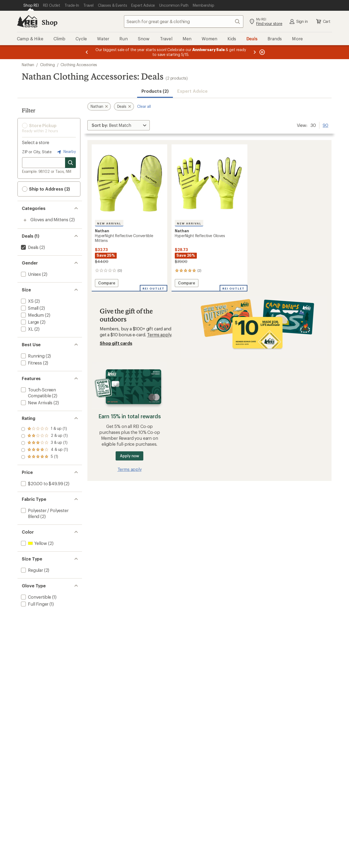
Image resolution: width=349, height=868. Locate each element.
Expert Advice (192, 91)
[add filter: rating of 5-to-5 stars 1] (44, 429)
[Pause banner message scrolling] (262, 52)
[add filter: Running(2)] (32, 356)
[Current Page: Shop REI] (31, 5)
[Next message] (255, 52)
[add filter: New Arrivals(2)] (36, 403)
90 (325, 125)
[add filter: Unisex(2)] (30, 274)
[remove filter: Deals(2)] (29, 247)
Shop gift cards (116, 343)
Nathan (28, 65)
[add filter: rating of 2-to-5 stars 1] (44, 450)
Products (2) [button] (155, 91)
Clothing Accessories (79, 65)
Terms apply (159, 335)
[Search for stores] (70, 163)
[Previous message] (87, 52)
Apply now (129, 456)
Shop (49, 22)
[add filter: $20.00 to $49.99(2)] (41, 483)
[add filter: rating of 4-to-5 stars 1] (44, 436)
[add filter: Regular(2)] (31, 570)
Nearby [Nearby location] (66, 152)
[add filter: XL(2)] (27, 329)
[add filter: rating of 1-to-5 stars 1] (44, 457)
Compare (108, 284)
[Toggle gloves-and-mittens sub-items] (25, 220)
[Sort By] (119, 125)
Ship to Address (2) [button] (46, 189)
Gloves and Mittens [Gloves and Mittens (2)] (49, 219)
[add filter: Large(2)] (29, 322)
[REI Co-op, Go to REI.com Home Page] (27, 22)
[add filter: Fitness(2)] (31, 363)
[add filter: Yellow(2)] (33, 543)
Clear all (144, 106)
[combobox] (184, 22)
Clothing (47, 65)
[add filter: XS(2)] (27, 301)
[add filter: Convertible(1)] (35, 597)
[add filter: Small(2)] (29, 308)
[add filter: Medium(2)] (32, 315)
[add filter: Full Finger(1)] (34, 604)
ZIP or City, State (37, 152)
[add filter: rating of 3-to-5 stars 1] (44, 443)
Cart (323, 22)
